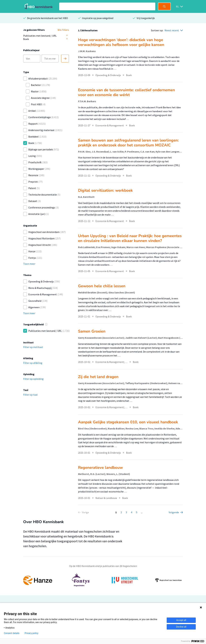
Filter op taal (30, 395)
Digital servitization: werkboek (105, 190)
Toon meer (29, 264)
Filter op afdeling (33, 363)
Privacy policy (31, 633)
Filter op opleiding (33, 379)
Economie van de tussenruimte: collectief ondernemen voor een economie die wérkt (126, 92)
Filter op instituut (33, 347)
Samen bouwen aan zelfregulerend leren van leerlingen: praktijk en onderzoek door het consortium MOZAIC (128, 143)
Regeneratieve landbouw (100, 467)
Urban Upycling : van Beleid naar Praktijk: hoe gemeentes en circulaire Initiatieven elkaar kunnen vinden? (130, 238)
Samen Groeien (92, 331)
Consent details (12, 633)
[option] (103, 580)
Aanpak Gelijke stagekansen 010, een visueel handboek (128, 422)
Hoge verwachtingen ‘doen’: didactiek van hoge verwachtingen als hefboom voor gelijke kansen (121, 42)
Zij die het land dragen (98, 377)
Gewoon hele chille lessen (102, 286)
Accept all (181, 620)
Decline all (181, 627)
